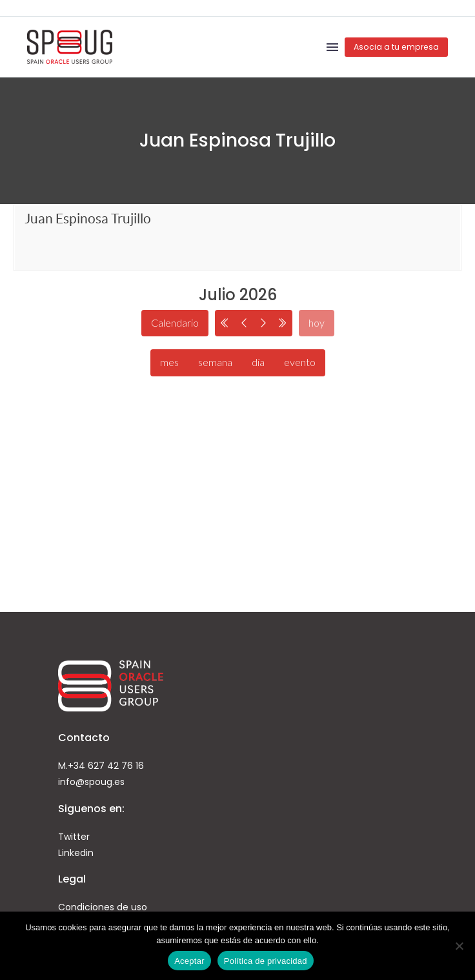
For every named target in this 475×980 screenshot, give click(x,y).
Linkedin (76, 853)
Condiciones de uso (103, 907)
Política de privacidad (266, 961)
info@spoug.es (91, 782)
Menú (332, 47)
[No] (459, 946)
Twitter (74, 837)
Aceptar (189, 961)
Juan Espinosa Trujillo (88, 219)
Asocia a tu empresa (396, 47)
